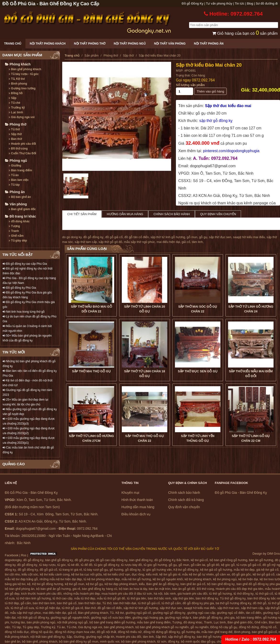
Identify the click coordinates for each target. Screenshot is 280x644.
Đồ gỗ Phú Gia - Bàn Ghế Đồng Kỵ (241, 493)
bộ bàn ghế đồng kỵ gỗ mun (79, 641)
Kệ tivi (120, 613)
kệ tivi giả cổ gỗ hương (216, 570)
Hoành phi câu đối (22, 144)
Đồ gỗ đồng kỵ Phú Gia (19, 288)
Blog (250, 3)
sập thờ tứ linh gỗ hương (168, 237)
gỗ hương (117, 570)
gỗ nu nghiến (200, 627)
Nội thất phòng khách (48, 44)
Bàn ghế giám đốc (22, 209)
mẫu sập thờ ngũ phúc (139, 242)
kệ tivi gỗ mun (75, 584)
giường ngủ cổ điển (231, 613)
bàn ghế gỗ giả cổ (264, 632)
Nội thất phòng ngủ (130, 44)
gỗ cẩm (26, 603)
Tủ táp (14, 185)
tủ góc (62, 565)
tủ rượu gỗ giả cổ (249, 565)
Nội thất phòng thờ (90, 44)
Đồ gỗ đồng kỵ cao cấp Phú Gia (25, 264)
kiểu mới (152, 574)
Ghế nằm (16, 236)
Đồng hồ (16, 93)
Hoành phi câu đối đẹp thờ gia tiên (239, 589)
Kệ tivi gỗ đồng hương (48, 584)
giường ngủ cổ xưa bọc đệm (111, 618)
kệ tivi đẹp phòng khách (121, 584)
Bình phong (18, 84)
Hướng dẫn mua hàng (125, 214)
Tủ (112, 613)
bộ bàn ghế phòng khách (138, 641)
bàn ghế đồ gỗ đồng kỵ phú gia (258, 584)
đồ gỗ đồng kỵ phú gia (198, 603)
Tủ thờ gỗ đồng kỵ (233, 598)
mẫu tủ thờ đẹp (85, 598)
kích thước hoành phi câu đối (42, 594)
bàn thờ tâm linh (44, 603)
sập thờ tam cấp (86, 242)
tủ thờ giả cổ (264, 594)
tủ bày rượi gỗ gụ (96, 570)
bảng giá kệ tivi (15, 584)
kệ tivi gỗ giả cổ (264, 574)
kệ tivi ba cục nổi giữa (87, 574)
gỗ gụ (203, 237)
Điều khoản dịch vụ (136, 514)
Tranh (14, 231)
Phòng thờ (16, 124)
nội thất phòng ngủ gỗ (73, 622)
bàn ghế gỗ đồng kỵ (59, 560)
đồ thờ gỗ (260, 603)
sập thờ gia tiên (183, 598)
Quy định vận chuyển (218, 214)
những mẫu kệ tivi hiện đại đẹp (61, 579)
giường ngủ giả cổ (138, 613)
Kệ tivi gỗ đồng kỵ (186, 570)
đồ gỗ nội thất (106, 632)
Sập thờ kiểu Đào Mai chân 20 (209, 65)
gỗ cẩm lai (198, 565)
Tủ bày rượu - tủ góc (24, 74)
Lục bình (16, 112)
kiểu (142, 584)
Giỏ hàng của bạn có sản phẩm (245, 33)
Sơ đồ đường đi (267, 3)
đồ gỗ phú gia (84, 560)
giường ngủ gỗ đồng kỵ (169, 613)
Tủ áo (14, 175)
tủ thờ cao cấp (63, 598)
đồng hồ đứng (249, 627)
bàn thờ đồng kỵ (207, 598)
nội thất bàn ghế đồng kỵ (48, 637)
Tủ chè (14, 103)
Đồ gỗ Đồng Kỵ (193, 3)
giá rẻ (76, 589)
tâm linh (197, 242)
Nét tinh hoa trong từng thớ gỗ (24, 312)
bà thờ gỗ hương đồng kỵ (233, 603)
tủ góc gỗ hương (155, 565)
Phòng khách (18, 64)
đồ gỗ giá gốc (241, 574)
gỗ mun (192, 237)
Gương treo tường (22, 88)
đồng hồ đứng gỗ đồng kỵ (162, 632)
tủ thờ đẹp (12, 603)
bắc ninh (170, 594)
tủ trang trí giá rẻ (70, 570)
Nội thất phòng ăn (209, 44)
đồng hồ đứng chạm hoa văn (75, 632)
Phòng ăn (15, 192)
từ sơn (162, 641)
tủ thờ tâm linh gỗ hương (34, 598)
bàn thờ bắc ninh (160, 598)
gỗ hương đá (191, 632)
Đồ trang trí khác (21, 216)
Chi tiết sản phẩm (82, 214)
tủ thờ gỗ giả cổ (149, 603)
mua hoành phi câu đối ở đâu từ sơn (127, 594)
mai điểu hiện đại (168, 242)
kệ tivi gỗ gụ (94, 584)
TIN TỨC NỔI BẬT (18, 255)
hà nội (158, 594)
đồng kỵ (174, 641)
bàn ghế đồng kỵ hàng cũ (99, 589)
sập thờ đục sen (220, 237)
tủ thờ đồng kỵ (244, 594)
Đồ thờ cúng (18, 149)
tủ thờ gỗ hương (220, 594)
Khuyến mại (130, 493)
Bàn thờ (15, 139)
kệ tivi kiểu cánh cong (55, 574)
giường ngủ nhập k (178, 618)
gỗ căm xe (223, 574)
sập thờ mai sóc (229, 608)
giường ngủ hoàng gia (148, 618)
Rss (24, 555)
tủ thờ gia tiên (137, 598)
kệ (29, 584)
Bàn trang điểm (20, 170)
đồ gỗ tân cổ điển (137, 237)
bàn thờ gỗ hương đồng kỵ (215, 637)
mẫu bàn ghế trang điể (217, 632)
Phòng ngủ (16, 161)
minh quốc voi (110, 641)
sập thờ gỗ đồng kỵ (216, 121)
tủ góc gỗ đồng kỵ (107, 565)
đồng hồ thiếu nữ (130, 632)
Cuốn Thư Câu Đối (22, 153)
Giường (15, 166)
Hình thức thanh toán (137, 500)
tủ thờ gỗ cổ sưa (22, 608)
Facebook (12, 555)
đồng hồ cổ (268, 627)
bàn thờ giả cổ (67, 603)
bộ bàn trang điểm (249, 618)
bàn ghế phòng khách (119, 627)
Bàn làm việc (19, 180)
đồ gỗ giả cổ (114, 237)
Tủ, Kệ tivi (17, 79)
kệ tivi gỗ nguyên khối (168, 579)
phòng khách (48, 641)
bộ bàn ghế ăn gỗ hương (53, 589)
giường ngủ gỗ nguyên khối (70, 618)
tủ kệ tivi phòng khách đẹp (102, 579)
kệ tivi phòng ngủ (225, 579)
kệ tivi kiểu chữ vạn (117, 574)
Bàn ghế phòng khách (25, 69)
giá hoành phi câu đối (192, 594)
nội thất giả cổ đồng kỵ (33, 618)
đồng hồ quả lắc (42, 632)
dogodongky (13, 560)
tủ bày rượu (47, 565)
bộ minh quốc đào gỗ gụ (198, 641)
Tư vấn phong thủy (219, 3)
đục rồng (138, 574)
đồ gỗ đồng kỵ (93, 237)
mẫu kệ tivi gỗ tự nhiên (198, 574)
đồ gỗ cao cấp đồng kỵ (112, 560)
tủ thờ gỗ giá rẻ (72, 608)
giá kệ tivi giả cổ (267, 570)
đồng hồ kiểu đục (17, 632)
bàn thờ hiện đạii (125, 603)
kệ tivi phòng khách (198, 579)
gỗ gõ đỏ (213, 565)
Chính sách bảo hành (172, 214)
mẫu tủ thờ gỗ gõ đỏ (111, 598)
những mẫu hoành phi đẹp (82, 594)
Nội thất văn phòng (170, 44)
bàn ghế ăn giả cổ (193, 584)
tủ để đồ (87, 565)
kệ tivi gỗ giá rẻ (170, 574)
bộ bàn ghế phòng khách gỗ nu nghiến (162, 627)
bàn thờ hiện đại (90, 603)
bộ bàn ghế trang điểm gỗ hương (112, 622)
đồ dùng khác (19, 221)
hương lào (18, 622)
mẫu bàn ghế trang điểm (154, 622)
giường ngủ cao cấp (201, 613)
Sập (13, 98)
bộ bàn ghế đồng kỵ (221, 584)
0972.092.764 (203, 80)
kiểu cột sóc (30, 574)
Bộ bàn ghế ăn (20, 197)
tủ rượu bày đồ (132, 565)
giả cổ (186, 242)
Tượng (14, 226)
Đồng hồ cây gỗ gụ (224, 627)
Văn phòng (16, 204)
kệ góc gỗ (228, 565)
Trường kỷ (17, 108)
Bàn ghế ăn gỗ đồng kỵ (162, 584)
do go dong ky (72, 237)
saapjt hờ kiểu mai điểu (249, 237)
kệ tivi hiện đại (248, 579)
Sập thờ (15, 134)
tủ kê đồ (73, 565)
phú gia (229, 618)
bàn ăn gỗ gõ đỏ (184, 589)
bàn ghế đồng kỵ (141, 560)
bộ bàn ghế (30, 641)
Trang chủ (13, 44)
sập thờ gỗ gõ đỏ (110, 242)
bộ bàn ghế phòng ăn (20, 589)
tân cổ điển (254, 613)
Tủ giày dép (18, 241)
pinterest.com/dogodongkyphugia (231, 151)
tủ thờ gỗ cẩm (171, 603)
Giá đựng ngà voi (22, 117)
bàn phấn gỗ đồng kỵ (208, 618)
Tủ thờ (14, 129)
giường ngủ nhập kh (100, 637)
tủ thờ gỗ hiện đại (48, 608)
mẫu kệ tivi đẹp (244, 570)
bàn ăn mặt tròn (160, 589)
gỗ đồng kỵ (133, 570)
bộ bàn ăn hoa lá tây (133, 589)
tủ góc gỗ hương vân (157, 570)
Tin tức (240, 3)
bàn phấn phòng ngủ (41, 622)
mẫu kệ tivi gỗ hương (136, 579)
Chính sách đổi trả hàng (186, 500)
